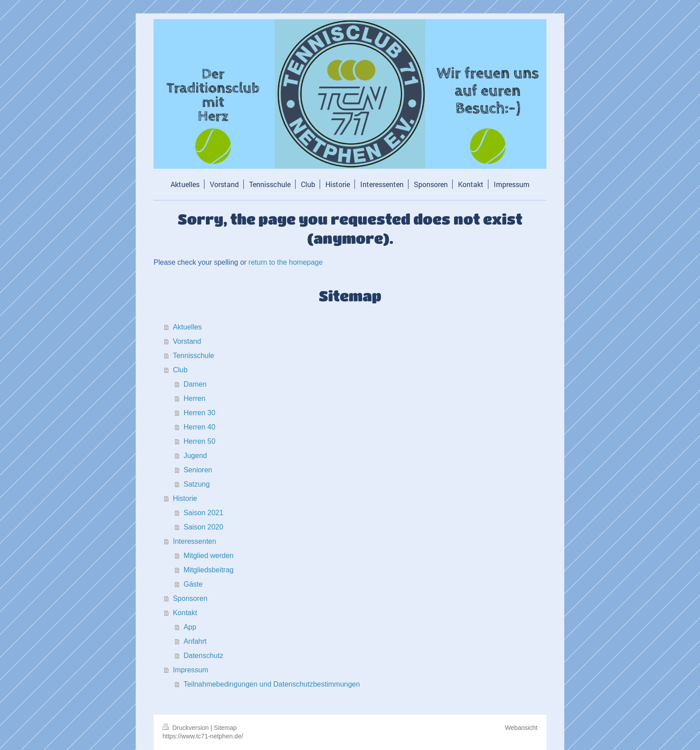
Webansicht (521, 728)
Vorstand (187, 341)
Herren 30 (199, 413)
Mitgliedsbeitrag (208, 570)
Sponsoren (190, 598)
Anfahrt (195, 641)
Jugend (195, 456)
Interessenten (194, 541)
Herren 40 (199, 427)
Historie (185, 498)
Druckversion (186, 728)
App (190, 627)
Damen (195, 384)
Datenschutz (203, 656)
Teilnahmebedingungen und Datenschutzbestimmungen (272, 684)
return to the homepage (286, 262)
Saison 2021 (203, 513)
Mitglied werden (208, 556)
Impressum (190, 670)
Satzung (197, 484)
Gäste (193, 584)
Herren (194, 398)
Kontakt (185, 613)
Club (180, 370)
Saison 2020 (203, 527)
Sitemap (225, 728)
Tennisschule (194, 356)
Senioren (198, 470)
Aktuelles (187, 327)
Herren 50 (199, 441)
